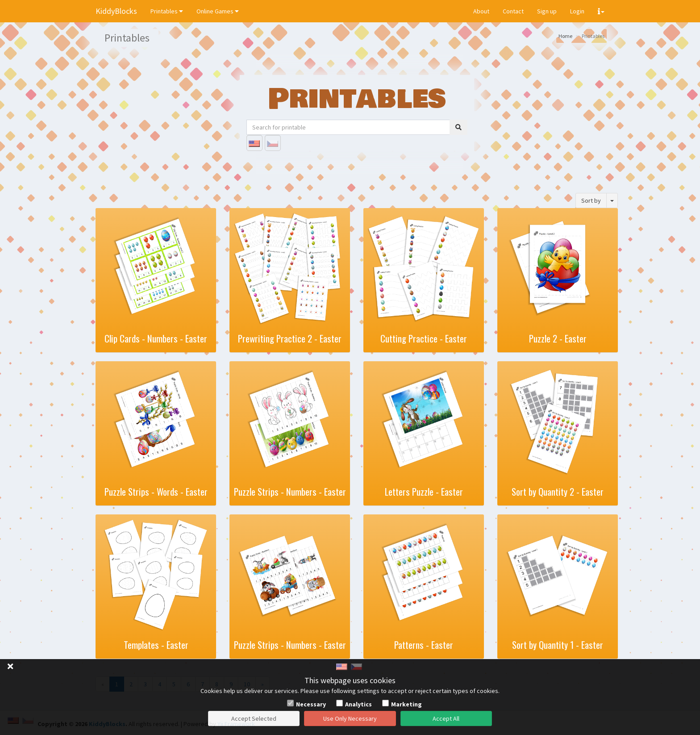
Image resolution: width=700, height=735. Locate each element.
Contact (513, 11)
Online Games (218, 11)
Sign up (547, 11)
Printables (167, 11)
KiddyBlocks (116, 11)
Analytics (358, 704)
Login (577, 11)
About (481, 11)
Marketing (406, 704)
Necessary (311, 704)
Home (565, 36)
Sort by (591, 200)
